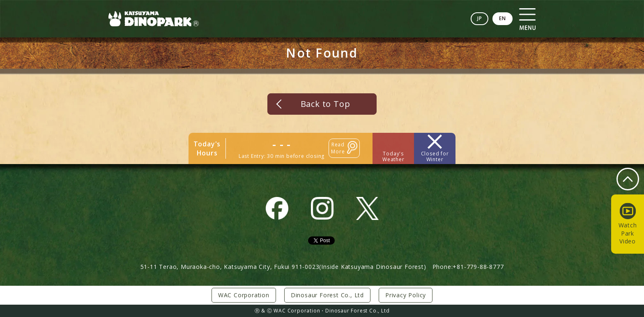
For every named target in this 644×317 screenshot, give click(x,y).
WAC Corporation (244, 295)
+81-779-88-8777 (478, 267)
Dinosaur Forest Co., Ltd (327, 295)
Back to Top (325, 104)
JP (480, 18)
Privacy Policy (406, 295)
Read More (338, 148)
